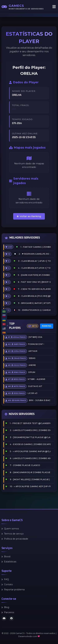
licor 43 (32, 393)
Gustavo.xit (35, 386)
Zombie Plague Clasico (25, 465)
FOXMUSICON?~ (36, 344)
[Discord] (4, 618)
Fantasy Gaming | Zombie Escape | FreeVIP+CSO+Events (36, 247)
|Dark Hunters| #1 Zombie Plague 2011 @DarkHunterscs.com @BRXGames (34, 275)
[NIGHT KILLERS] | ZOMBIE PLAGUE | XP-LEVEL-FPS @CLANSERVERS (30, 479)
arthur (33, 351)
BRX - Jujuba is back (40, 400)
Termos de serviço (13, 534)
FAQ (5, 579)
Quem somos (10, 529)
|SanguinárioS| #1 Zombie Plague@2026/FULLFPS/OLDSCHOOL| (30, 472)
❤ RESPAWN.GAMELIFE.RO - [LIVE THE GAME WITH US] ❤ (35, 254)
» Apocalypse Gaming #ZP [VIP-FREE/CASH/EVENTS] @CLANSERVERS (30, 486)
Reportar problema (13, 590)
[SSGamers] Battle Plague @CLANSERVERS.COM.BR (30, 437)
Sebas (32, 358)
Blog (5, 607)
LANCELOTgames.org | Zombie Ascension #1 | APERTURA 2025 (30, 458)
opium (32, 372)
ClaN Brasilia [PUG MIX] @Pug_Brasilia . (34, 296)
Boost (6, 557)
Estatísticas (9, 562)
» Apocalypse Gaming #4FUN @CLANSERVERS (30, 451)
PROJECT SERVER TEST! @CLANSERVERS (30, 423)
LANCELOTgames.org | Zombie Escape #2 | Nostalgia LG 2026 (30, 430)
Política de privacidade (15, 539)
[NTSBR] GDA (35, 337)
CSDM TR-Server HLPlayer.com (34, 289)
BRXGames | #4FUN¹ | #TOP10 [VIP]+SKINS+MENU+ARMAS (34, 303)
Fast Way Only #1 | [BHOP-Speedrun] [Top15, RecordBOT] (34, 282)
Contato (7, 584)
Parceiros (8, 612)
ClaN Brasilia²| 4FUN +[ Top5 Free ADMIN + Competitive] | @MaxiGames (34, 268)
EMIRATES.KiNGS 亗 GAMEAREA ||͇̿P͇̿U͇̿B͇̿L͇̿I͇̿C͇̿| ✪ (34, 310)
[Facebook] (11, 618)
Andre (32, 365)
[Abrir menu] (54, 7)
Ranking (47, 326)
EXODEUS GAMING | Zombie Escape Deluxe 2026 (30, 444)
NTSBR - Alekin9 (37, 379)
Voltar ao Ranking (29, 216)
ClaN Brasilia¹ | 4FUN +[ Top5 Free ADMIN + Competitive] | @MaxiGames (34, 261)
